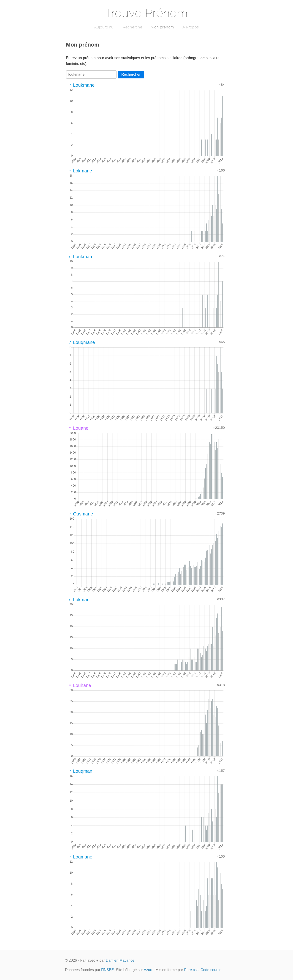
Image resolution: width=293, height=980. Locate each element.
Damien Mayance (120, 960)
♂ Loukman (80, 257)
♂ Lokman (79, 600)
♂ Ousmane (81, 514)
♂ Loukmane (81, 85)
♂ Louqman (80, 771)
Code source (211, 970)
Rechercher (131, 74)
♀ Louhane (80, 685)
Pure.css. (192, 970)
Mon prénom (162, 27)
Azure (149, 970)
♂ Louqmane (82, 342)
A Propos (191, 27)
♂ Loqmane (80, 857)
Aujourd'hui (104, 27)
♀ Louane (78, 428)
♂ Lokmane (80, 171)
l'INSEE (107, 970)
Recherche (133, 27)
